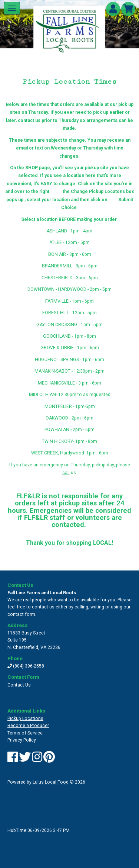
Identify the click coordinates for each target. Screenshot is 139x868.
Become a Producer (28, 726)
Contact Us (19, 685)
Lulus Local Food (51, 782)
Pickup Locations (25, 718)
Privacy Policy (22, 740)
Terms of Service (25, 733)
